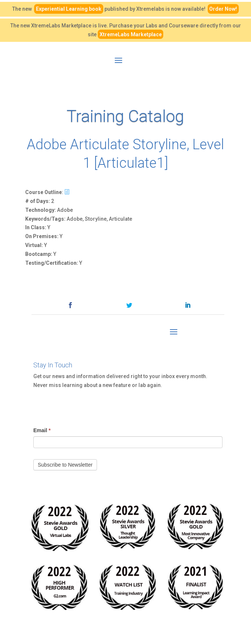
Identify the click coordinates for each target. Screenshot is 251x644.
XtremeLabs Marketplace (131, 34)
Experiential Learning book (69, 9)
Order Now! (223, 9)
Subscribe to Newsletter (65, 465)
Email (42, 430)
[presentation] (90, 404)
